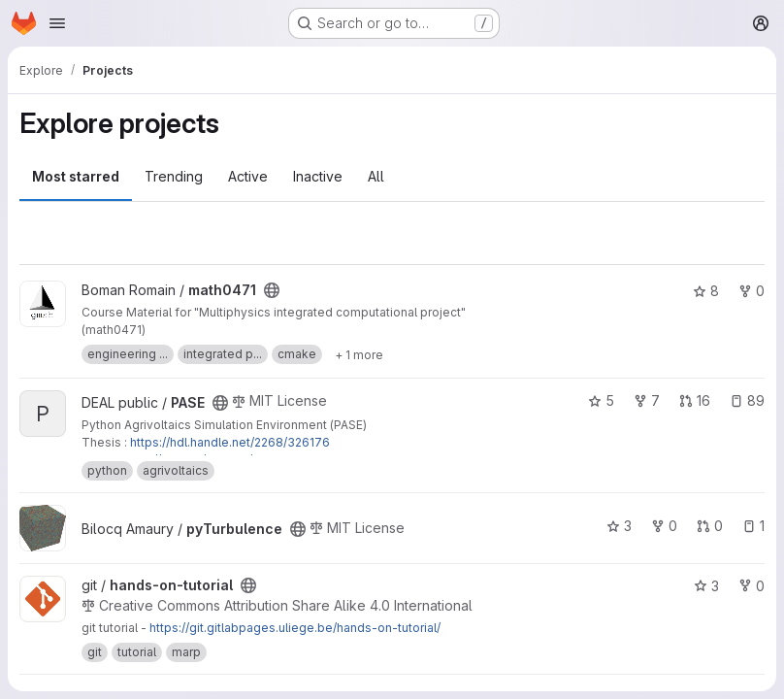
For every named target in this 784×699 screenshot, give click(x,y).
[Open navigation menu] (57, 23)
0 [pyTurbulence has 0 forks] (664, 526)
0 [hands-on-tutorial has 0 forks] (751, 586)
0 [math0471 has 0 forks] (751, 291)
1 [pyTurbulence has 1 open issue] (753, 526)
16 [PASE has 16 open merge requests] (695, 400)
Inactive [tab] (318, 176)
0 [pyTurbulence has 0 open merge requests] (710, 526)
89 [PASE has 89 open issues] (747, 400)
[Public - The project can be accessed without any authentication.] (272, 290)
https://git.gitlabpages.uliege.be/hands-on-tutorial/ (295, 628)
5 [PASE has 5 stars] (601, 400)
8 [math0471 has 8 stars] (706, 291)
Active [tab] (248, 176)
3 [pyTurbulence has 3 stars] (619, 526)
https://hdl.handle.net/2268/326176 (230, 442)
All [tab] (376, 176)
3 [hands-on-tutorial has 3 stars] (706, 586)
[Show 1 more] (359, 354)
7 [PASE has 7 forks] (647, 400)
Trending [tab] (174, 176)
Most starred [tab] (76, 176)
